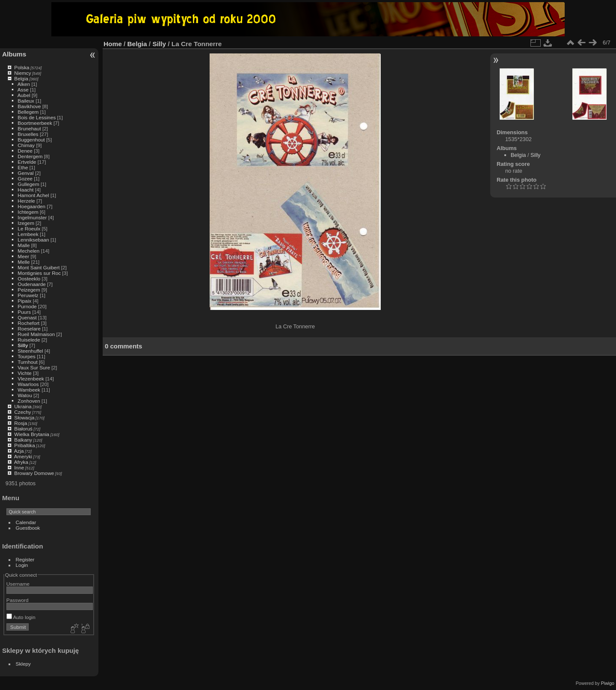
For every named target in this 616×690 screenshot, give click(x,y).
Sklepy (23, 664)
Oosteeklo (29, 279)
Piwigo (608, 683)
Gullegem (28, 184)
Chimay (26, 145)
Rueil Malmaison (36, 334)
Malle (24, 245)
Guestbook (28, 528)
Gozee (25, 178)
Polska (22, 67)
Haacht (25, 190)
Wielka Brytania (32, 434)
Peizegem (29, 290)
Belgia (21, 78)
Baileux (26, 101)
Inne (19, 467)
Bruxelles (28, 134)
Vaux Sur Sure (34, 367)
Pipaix (24, 301)
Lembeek (28, 234)
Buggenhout (31, 140)
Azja (19, 451)
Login (22, 565)
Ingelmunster (32, 217)
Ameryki (23, 456)
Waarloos (28, 384)
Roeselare (29, 329)
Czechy (22, 412)
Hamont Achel (33, 195)
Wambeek (29, 390)
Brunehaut (29, 128)
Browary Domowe (34, 473)
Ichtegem (28, 212)
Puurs (24, 312)
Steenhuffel (30, 351)
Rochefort (28, 323)
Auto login (21, 617)
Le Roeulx (29, 229)
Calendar (26, 522)
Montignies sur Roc (39, 273)
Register (25, 559)
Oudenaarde (31, 284)
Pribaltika (24, 445)
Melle (24, 262)
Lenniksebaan (33, 240)
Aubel (24, 95)
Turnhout (28, 362)
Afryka (21, 462)
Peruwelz (28, 295)
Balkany (23, 440)
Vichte (25, 373)
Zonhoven (29, 401)
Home (113, 44)
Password (18, 600)
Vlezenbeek (31, 379)
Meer (23, 256)
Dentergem (30, 156)
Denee (25, 151)
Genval (25, 173)
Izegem (26, 223)
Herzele (26, 201)
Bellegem (28, 112)
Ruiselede (29, 340)
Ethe (23, 167)
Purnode (27, 306)
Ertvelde (27, 162)
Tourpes (27, 356)
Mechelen (28, 251)
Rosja (21, 423)
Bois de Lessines (37, 117)
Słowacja (24, 417)
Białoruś (23, 429)
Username (18, 584)
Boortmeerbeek (35, 123)
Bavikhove (29, 106)
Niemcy (22, 73)
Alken (24, 84)
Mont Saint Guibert (38, 267)
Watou (25, 395)
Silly (23, 345)
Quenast (27, 317)
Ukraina (23, 406)
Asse (23, 90)
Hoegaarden (31, 206)
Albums (14, 54)
